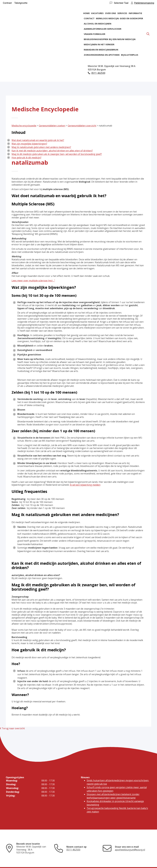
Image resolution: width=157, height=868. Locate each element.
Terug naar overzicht (12, 728)
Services (122, 13)
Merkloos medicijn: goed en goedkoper (119, 18)
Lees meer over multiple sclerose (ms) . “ (33, 281)
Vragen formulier (94, 34)
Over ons (111, 13)
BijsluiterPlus (130, 55)
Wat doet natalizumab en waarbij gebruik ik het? (38, 140)
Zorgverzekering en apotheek (102, 55)
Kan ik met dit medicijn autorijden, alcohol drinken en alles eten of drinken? (52, 151)
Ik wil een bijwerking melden (85, 485)
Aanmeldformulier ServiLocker (103, 29)
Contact (89, 18)
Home (86, 13)
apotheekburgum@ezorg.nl (130, 850)
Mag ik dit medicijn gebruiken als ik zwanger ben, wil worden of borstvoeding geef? (57, 154)
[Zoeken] (148, 34)
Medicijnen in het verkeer (99, 44)
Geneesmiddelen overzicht (82, 126)
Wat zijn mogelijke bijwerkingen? (29, 144)
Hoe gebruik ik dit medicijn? (26, 158)
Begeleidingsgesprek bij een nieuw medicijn (110, 39)
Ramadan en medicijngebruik (101, 50)
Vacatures (97, 13)
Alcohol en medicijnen (98, 24)
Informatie (135, 13)
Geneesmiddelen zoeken (52, 126)
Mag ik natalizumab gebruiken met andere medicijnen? (41, 147)
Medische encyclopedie (24, 126)
